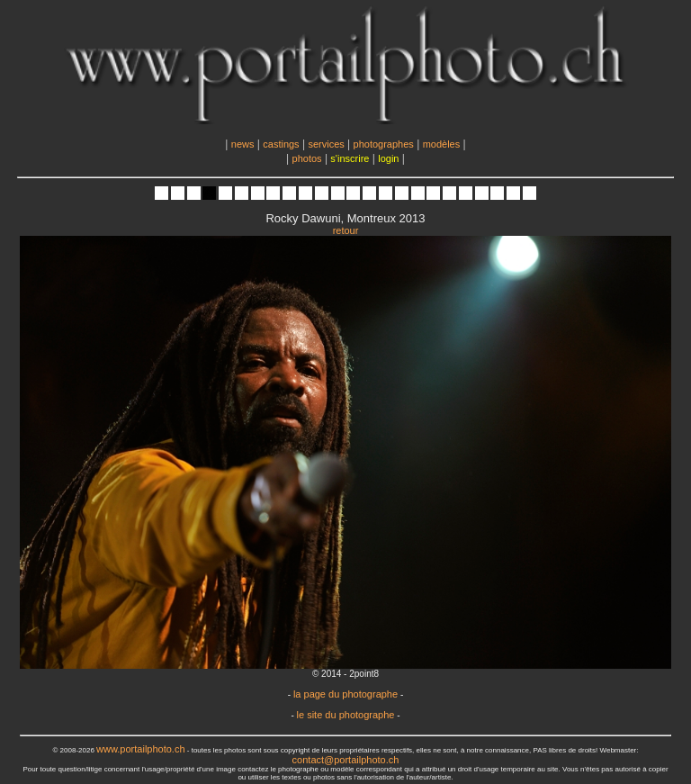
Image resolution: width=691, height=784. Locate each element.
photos (307, 158)
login (388, 158)
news (243, 144)
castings (281, 144)
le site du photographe (346, 715)
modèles (442, 144)
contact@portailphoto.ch (346, 760)
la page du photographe (345, 694)
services (326, 144)
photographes (384, 144)
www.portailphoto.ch (140, 749)
